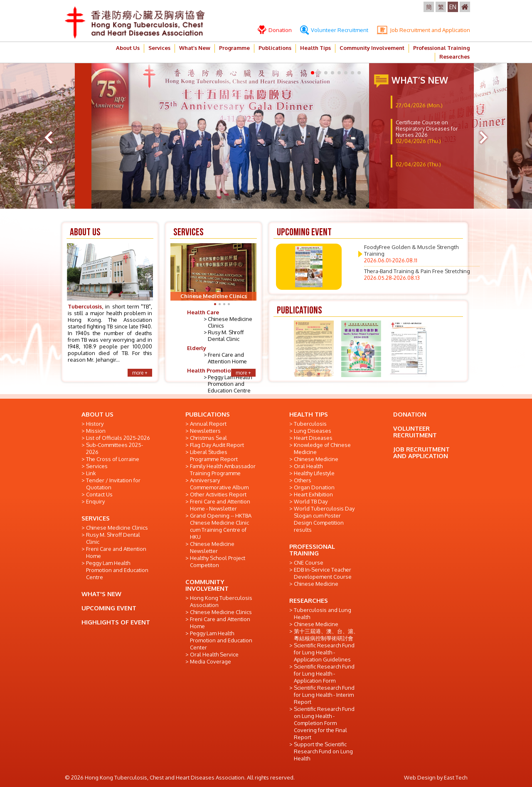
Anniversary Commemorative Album (219, 484)
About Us (128, 48)
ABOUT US (97, 414)
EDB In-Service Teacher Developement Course (323, 573)
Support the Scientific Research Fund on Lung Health (323, 751)
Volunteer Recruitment (334, 30)
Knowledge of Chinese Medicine (322, 448)
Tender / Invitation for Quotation (113, 484)
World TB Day (311, 501)
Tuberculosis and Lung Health (323, 613)
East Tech (456, 777)
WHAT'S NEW (101, 594)
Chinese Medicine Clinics (117, 528)
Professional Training (441, 48)
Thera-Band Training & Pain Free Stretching (417, 274)
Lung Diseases (313, 431)
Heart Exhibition (313, 494)
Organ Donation (314, 487)
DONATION (410, 414)
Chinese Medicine (316, 459)
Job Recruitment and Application (423, 30)
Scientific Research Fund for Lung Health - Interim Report (324, 695)
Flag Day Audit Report (217, 445)
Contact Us (99, 494)
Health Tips (315, 48)
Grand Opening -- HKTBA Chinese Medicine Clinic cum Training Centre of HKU (221, 526)
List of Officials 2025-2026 (118, 438)
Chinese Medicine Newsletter (212, 547)
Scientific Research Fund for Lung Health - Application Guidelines (324, 652)
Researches (454, 57)
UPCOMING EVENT (109, 608)
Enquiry (95, 501)
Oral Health (308, 466)
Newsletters (205, 431)
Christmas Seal (208, 438)
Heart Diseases (313, 438)
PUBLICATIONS (208, 414)
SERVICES (96, 518)
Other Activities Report (218, 494)
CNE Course (309, 562)
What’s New (195, 48)
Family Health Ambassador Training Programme (223, 470)
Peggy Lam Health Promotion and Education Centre (230, 384)
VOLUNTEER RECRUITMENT (415, 432)
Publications (275, 48)
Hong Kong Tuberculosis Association (221, 601)
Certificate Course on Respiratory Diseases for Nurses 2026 (427, 132)
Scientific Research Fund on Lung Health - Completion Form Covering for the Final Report (324, 723)
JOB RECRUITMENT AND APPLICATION (421, 453)
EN (453, 7)
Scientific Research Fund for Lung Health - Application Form (324, 674)
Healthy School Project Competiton (218, 561)
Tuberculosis (310, 424)
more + (140, 373)
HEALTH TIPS (309, 414)
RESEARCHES (309, 601)
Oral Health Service (214, 654)
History (95, 424)
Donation (275, 30)
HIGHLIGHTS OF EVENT (116, 622)
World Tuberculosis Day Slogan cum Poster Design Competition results (324, 519)
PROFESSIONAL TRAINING (312, 550)
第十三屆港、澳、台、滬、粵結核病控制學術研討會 (326, 635)
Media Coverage (211, 661)
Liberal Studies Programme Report (214, 455)
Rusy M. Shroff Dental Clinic (226, 336)
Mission (96, 431)
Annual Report (208, 424)
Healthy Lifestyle (314, 473)
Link (91, 473)
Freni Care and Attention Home (227, 358)
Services (159, 48)
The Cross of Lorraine (113, 459)
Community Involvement (372, 48)
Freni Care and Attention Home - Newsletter (220, 505)
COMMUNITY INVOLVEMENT (207, 585)
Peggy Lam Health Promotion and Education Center (221, 640)
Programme (234, 48)
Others (303, 480)
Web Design (420, 777)
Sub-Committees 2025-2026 (115, 448)
